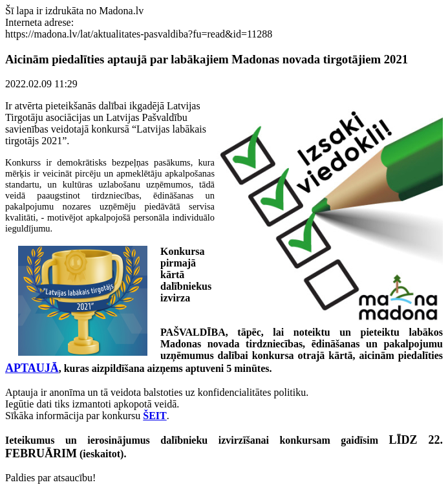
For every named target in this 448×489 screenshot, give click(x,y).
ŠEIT (155, 416)
